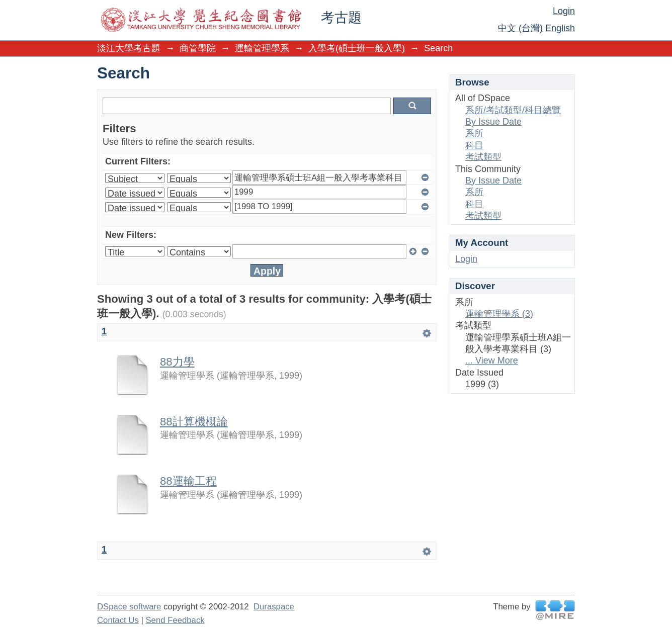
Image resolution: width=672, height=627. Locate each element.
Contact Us (118, 620)
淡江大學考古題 (129, 48)
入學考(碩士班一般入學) (357, 48)
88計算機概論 (194, 422)
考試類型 (483, 157)
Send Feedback (175, 620)
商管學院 (198, 48)
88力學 (177, 362)
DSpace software (129, 607)
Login (564, 11)
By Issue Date (493, 122)
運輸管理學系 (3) (499, 314)
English (560, 28)
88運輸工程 (188, 481)
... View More (492, 361)
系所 (474, 133)
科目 (474, 145)
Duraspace (274, 607)
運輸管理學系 (262, 48)
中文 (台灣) (520, 28)
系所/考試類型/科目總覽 (513, 110)
